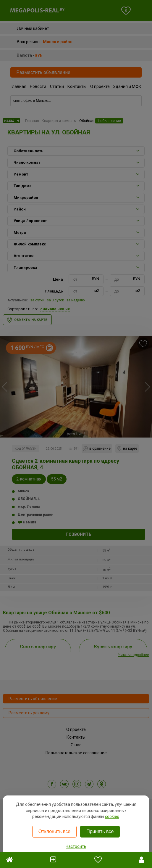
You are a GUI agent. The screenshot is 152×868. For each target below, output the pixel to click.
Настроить (76, 846)
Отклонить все (54, 831)
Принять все (100, 831)
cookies (112, 816)
